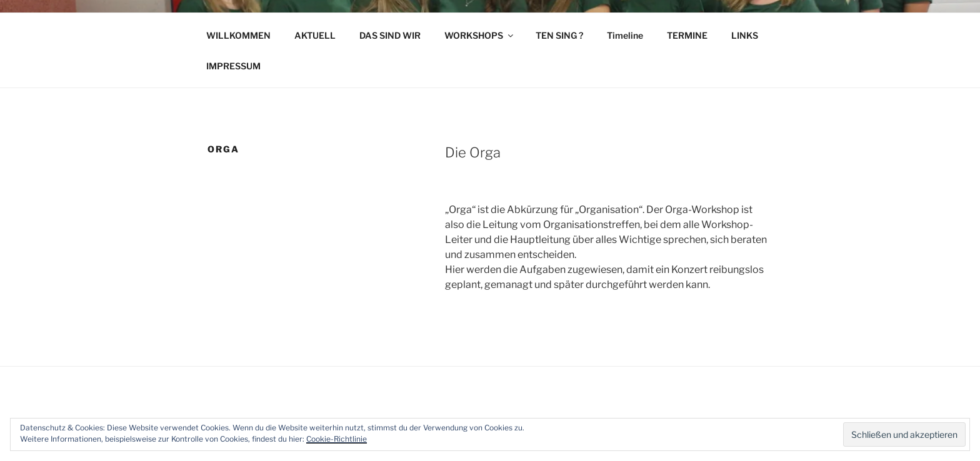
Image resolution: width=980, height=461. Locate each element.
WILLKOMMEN (238, 35)
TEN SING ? (559, 35)
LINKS (745, 35)
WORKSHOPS (480, 35)
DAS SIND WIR (390, 35)
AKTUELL (315, 35)
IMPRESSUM (233, 66)
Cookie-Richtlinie (337, 439)
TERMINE (687, 35)
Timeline (625, 35)
